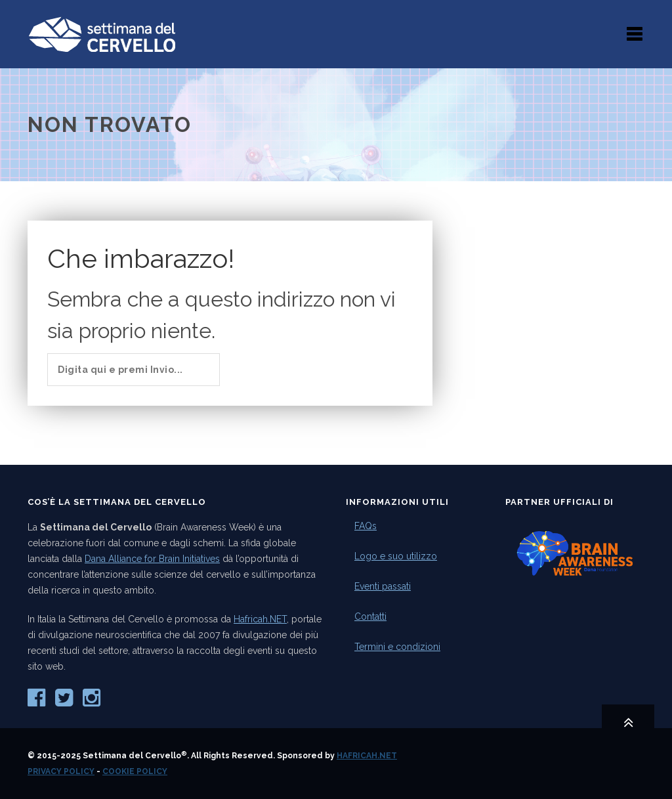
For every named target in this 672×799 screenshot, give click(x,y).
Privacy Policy (61, 771)
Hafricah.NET (260, 619)
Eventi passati (383, 586)
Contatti (370, 616)
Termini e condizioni (397, 647)
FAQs (366, 526)
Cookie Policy (135, 771)
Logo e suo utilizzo (396, 556)
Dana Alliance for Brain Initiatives (152, 559)
